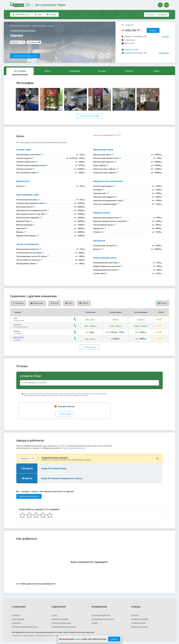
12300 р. (141, 319)
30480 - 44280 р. (141, 326)
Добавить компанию (60, 619)
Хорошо (114, 639)
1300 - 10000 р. (90, 326)
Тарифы (95, 623)
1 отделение (130, 40)
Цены (38, 15)
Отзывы (51, 15)
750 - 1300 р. (90, 339)
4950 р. (116, 319)
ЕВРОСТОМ (18, 338)
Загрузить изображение (61, 623)
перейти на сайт (131, 50)
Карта (157, 71)
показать (153, 30)
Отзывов (33, 42)
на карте (165, 36)
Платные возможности (101, 615)
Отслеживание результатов (103, 619)
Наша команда (18, 619)
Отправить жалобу (139, 623)
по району (162, 15)
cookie (77, 639)
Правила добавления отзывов (64, 627)
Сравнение (75, 71)
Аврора (17, 331)
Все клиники (21, 15)
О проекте (16, 615)
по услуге (150, 15)
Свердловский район (133, 53)
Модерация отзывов (140, 627)
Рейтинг (129, 71)
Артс (15, 318)
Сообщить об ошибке (140, 619)
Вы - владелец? (128, 25)
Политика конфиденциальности (25, 627)
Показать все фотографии (89, 116)
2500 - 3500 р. (116, 326)
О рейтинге (16, 623)
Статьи (54, 615)
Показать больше (89, 347)
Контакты (135, 615)
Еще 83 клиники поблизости (25, 56)
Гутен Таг (17, 325)
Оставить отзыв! (65, 414)
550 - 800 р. (90, 319)
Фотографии (20, 71)
